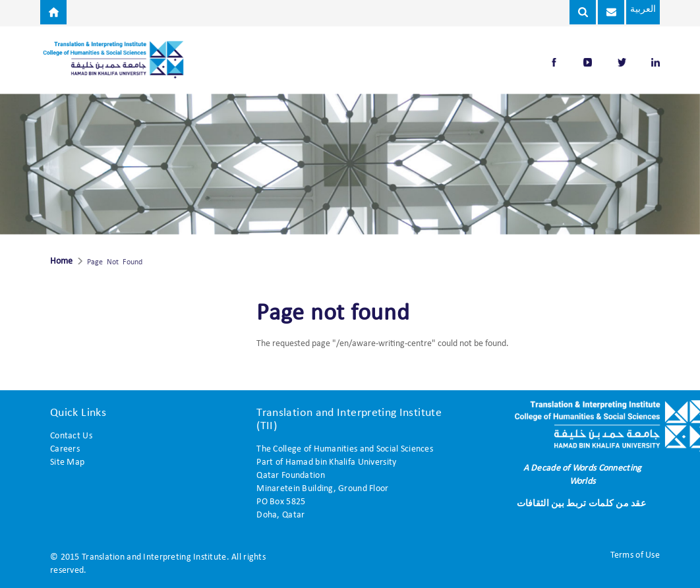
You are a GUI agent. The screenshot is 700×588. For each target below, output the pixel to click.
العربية (642, 10)
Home (61, 262)
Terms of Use (635, 555)
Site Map (67, 462)
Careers (65, 449)
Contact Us (71, 436)
